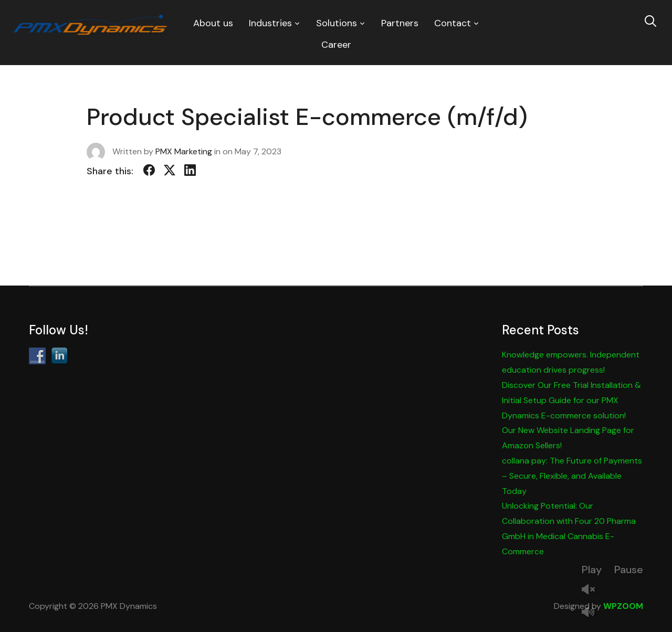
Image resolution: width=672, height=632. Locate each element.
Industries (270, 23)
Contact (453, 23)
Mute (592, 613)
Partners (400, 23)
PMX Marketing (184, 151)
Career (336, 45)
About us (213, 23)
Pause (629, 570)
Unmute (592, 590)
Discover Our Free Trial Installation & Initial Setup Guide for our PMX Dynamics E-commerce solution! (571, 400)
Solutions (337, 23)
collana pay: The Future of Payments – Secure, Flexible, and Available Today (572, 476)
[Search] (650, 20)
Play (592, 570)
